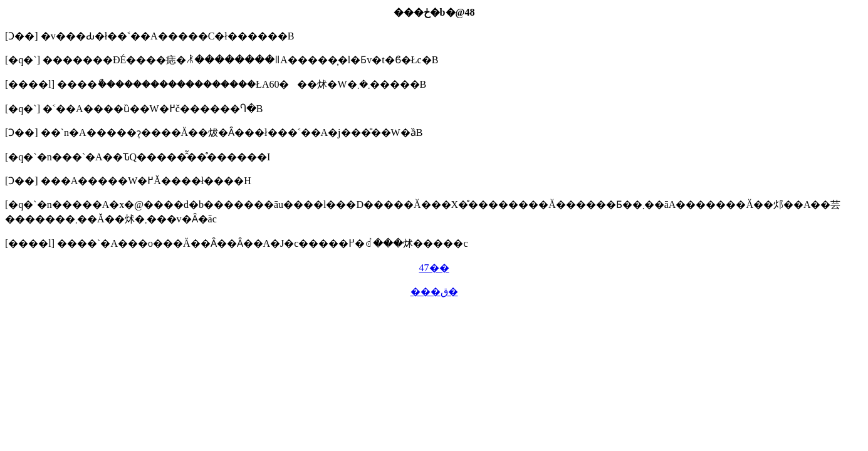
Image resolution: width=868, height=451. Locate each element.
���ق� (434, 292)
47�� (434, 268)
